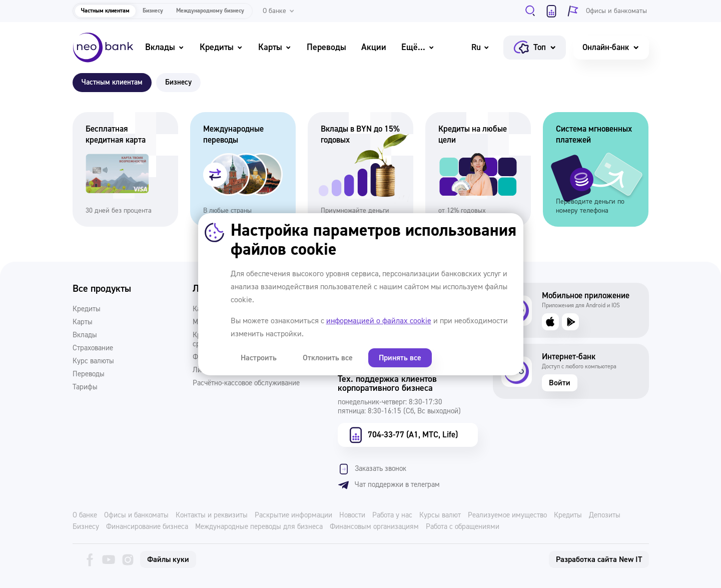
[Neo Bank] (103, 48)
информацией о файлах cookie (379, 321)
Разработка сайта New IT (599, 559)
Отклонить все (324, 358)
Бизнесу (153, 11)
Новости (352, 515)
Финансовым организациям (374, 527)
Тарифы (85, 387)
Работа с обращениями (463, 527)
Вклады (165, 47)
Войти (560, 383)
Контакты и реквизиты (212, 515)
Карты (275, 47)
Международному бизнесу (210, 11)
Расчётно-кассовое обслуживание (246, 383)
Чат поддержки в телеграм (389, 485)
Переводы (326, 47)
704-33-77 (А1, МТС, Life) (402, 435)
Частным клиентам (105, 11)
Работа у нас (392, 515)
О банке (85, 515)
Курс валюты (93, 361)
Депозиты (605, 515)
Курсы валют (440, 515)
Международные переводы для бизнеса (259, 527)
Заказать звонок (372, 469)
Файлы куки (168, 559)
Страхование (93, 348)
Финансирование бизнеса (147, 527)
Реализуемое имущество (507, 515)
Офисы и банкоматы (136, 515)
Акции (374, 47)
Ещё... (418, 47)
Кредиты (221, 47)
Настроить (258, 358)
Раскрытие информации (293, 515)
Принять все (393, 358)
